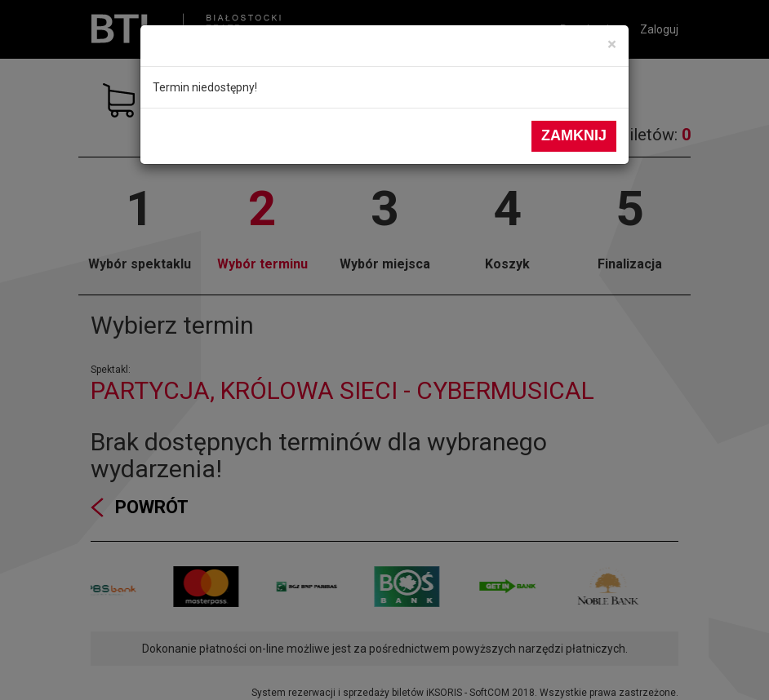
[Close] (612, 44)
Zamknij (574, 135)
